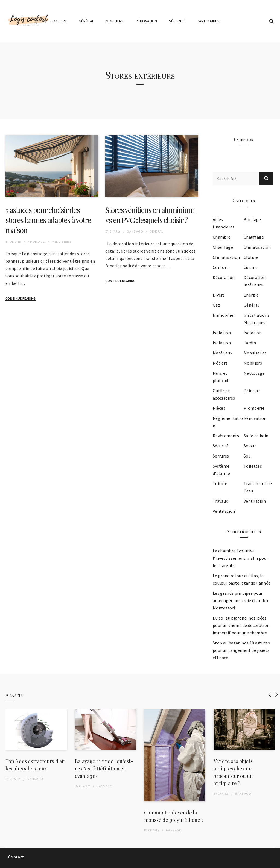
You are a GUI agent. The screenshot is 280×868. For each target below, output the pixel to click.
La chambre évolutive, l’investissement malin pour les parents (240, 558)
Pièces (219, 408)
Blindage (252, 219)
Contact (16, 857)
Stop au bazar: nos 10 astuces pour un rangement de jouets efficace (241, 650)
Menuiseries (62, 241)
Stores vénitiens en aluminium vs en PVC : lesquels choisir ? (150, 215)
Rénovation (146, 21)
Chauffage (254, 237)
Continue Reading (21, 298)
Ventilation (255, 501)
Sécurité (177, 21)
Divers (219, 295)
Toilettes (253, 466)
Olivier (15, 241)
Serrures (221, 456)
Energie (251, 295)
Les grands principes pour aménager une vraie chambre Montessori (241, 600)
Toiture (220, 483)
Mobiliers (115, 21)
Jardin (250, 343)
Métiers (220, 363)
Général (86, 21)
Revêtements (226, 436)
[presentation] (270, 695)
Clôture (251, 257)
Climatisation (257, 247)
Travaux (220, 501)
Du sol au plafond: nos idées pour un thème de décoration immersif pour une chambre (241, 625)
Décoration (224, 277)
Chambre (222, 237)
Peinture (252, 391)
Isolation (222, 333)
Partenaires (208, 21)
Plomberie (254, 408)
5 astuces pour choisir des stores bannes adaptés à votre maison (48, 220)
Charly (115, 231)
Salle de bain (256, 436)
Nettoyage (254, 373)
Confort (59, 21)
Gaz (216, 305)
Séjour (250, 446)
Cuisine (251, 267)
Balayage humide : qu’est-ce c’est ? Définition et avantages (104, 769)
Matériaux (222, 353)
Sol (247, 456)
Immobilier (224, 315)
